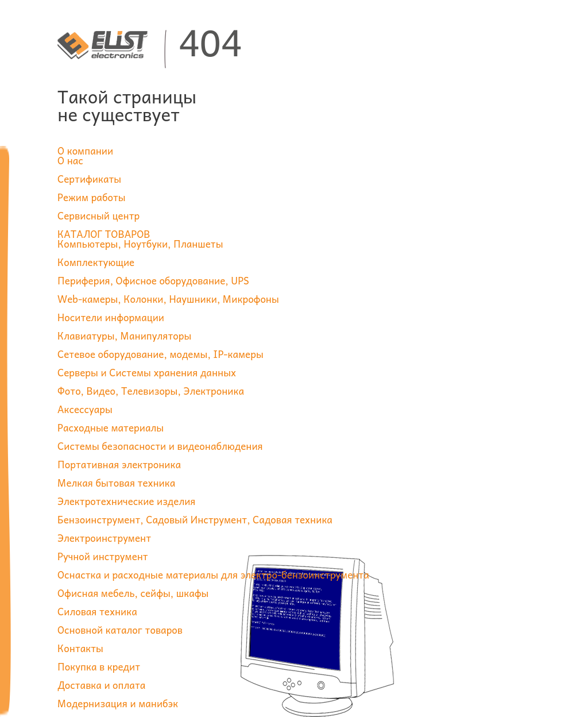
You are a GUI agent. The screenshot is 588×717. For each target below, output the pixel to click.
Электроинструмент (104, 538)
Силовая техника (97, 611)
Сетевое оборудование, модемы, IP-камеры (160, 354)
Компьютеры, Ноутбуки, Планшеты (140, 244)
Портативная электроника (119, 464)
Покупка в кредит (99, 666)
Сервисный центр (98, 215)
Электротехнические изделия (126, 501)
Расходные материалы (111, 427)
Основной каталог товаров (120, 630)
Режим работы (92, 197)
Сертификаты (89, 179)
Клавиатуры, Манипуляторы (124, 336)
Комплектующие (96, 262)
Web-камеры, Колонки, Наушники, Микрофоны (168, 299)
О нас (70, 160)
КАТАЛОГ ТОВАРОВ (104, 234)
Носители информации (111, 317)
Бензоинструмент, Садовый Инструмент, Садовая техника (195, 519)
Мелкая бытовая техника (116, 483)
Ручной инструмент (103, 556)
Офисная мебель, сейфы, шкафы (133, 593)
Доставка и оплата (101, 685)
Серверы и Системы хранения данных (147, 372)
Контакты (80, 648)
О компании (85, 151)
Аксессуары (85, 409)
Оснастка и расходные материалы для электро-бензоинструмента (213, 575)
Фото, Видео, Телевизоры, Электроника (151, 391)
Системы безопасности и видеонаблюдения (160, 446)
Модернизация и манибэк (118, 703)
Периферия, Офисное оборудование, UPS (153, 280)
